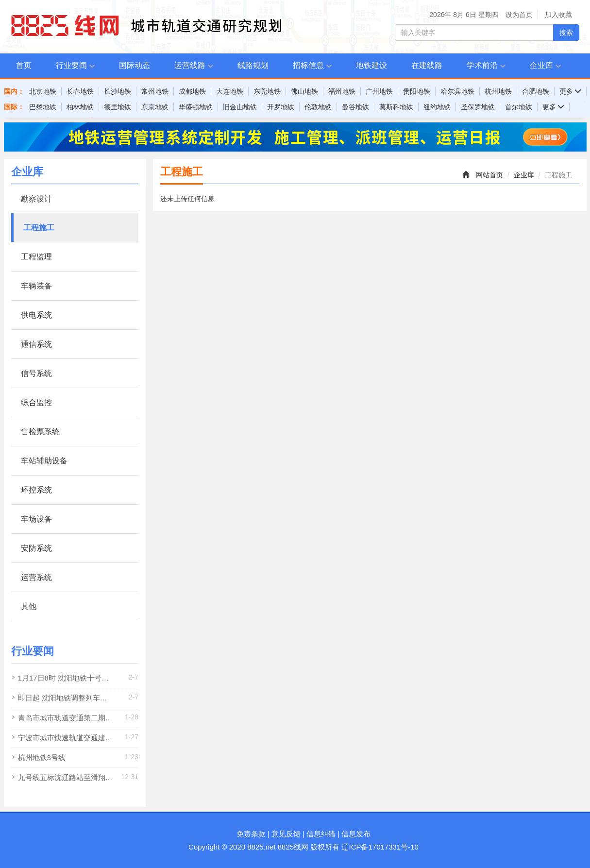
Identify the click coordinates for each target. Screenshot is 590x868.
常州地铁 (155, 91)
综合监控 (36, 402)
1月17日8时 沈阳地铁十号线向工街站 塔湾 (64, 681)
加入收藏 (558, 15)
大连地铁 (230, 91)
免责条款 (251, 834)
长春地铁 (80, 91)
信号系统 (36, 373)
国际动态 (135, 65)
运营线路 (190, 65)
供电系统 (36, 315)
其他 (29, 606)
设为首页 (519, 15)
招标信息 (308, 65)
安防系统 (36, 548)
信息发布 (356, 834)
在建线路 (427, 65)
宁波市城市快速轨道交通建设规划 (65, 740)
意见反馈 (286, 834)
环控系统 (36, 490)
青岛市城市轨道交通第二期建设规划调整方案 (65, 721)
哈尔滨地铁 (457, 91)
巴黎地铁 (43, 107)
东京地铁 (155, 107)
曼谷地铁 (355, 107)
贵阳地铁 (417, 91)
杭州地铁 (498, 91)
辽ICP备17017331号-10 (380, 847)
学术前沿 (482, 65)
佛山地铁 (304, 91)
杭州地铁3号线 (42, 757)
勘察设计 (36, 199)
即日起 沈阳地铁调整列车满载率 (63, 701)
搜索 (566, 33)
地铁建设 (371, 65)
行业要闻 (71, 65)
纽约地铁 (437, 107)
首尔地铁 (519, 107)
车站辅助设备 (44, 461)
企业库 (541, 65)
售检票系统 (40, 432)
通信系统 (36, 344)
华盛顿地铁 (196, 107)
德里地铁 (118, 107)
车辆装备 (36, 286)
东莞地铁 (267, 91)
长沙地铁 (118, 91)
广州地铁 (379, 91)
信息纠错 (321, 834)
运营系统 (36, 577)
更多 (571, 91)
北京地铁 (43, 91)
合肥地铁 (536, 91)
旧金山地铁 (240, 107)
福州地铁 (342, 91)
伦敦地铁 (318, 107)
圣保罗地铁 (478, 107)
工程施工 (39, 228)
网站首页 (489, 175)
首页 (24, 65)
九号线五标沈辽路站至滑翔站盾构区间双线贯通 (65, 780)
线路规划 (253, 65)
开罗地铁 (281, 107)
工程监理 (36, 257)
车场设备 (36, 519)
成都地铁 (192, 91)
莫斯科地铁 (396, 107)
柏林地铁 (80, 107)
